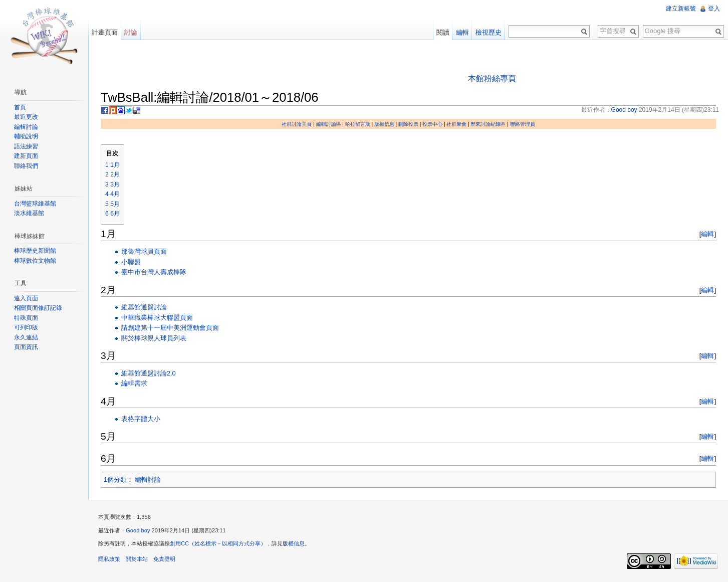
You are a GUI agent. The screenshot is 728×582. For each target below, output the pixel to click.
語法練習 (26, 146)
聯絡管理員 (523, 124)
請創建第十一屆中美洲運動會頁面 (170, 328)
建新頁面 (26, 156)
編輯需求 (134, 383)
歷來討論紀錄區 (488, 124)
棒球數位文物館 (35, 261)
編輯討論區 (329, 124)
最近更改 (26, 117)
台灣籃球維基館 (35, 204)
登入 (714, 9)
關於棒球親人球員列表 (154, 338)
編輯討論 (148, 479)
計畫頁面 (105, 32)
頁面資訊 (26, 347)
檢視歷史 (489, 32)
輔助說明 (26, 136)
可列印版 (26, 327)
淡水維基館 (29, 213)
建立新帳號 (681, 9)
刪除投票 (408, 124)
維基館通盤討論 (144, 307)
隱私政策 (109, 559)
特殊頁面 (26, 318)
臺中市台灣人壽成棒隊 (154, 272)
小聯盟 (131, 262)
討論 (131, 32)
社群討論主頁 (297, 124)
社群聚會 (456, 124)
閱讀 (443, 32)
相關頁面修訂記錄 (38, 308)
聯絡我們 (26, 166)
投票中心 (432, 124)
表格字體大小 (141, 419)
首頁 (20, 107)
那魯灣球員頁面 (144, 251)
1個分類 (115, 479)
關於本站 (137, 559)
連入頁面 (26, 298)
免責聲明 (164, 559)
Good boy (138, 530)
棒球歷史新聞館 (35, 251)
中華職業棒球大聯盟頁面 (157, 318)
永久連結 (26, 337)
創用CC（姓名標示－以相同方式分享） (218, 543)
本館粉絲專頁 (492, 78)
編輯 (707, 234)
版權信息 (384, 124)
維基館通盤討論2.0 (149, 373)
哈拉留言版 (358, 124)
